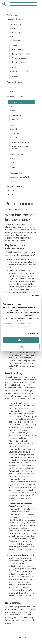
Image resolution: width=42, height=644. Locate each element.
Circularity (14, 129)
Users (12, 36)
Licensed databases (21, 54)
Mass (12, 125)
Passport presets (20, 62)
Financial (13, 137)
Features (13, 67)
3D (11, 106)
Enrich (15, 120)
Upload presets (19, 58)
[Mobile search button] (12, 4)
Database (11, 168)
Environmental (16, 133)
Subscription (15, 32)
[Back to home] (4, 4)
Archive (13, 162)
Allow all (21, 340)
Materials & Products (19, 71)
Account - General (15, 19)
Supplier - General (15, 186)
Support (10, 194)
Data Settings (15, 40)
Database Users (16, 173)
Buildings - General (15, 97)
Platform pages (13, 15)
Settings (16, 46)
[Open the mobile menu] (40, 4)
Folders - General (14, 82)
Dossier (13, 28)
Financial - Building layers (20, 148)
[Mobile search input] (23, 4)
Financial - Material (21, 143)
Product (16, 77)
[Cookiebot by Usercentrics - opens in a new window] (30, 296)
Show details (30, 333)
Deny (21, 347)
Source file (17, 116)
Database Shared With (19, 177)
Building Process (16, 154)
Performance (15, 24)
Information (12, 190)
